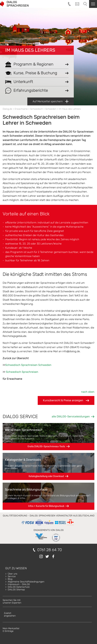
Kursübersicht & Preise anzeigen (66, 400)
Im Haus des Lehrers (30, 50)
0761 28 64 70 (50, 550)
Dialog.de (7, 109)
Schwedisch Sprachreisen (22, 372)
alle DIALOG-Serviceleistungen (71, 417)
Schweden (51, 109)
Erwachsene (21, 109)
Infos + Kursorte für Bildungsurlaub (46, 506)
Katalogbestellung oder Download (46, 476)
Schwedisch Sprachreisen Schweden (28, 365)
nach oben (88, 392)
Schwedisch (36, 109)
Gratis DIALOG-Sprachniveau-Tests (46, 446)
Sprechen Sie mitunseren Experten (12, 601)
